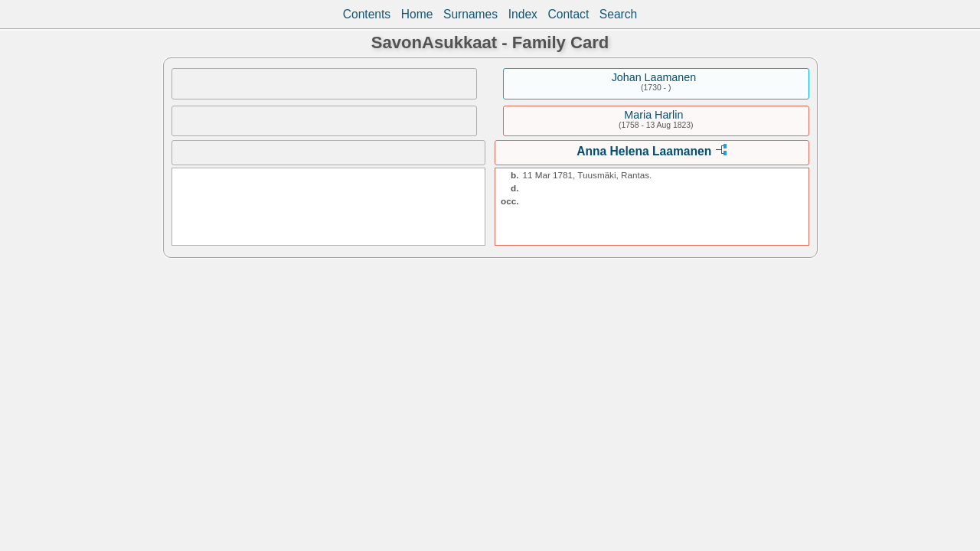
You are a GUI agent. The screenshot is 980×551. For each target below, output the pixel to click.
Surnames (470, 14)
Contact (568, 14)
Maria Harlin (653, 115)
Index (523, 14)
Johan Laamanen (654, 77)
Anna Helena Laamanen (644, 151)
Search (618, 14)
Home (417, 14)
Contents (367, 14)
